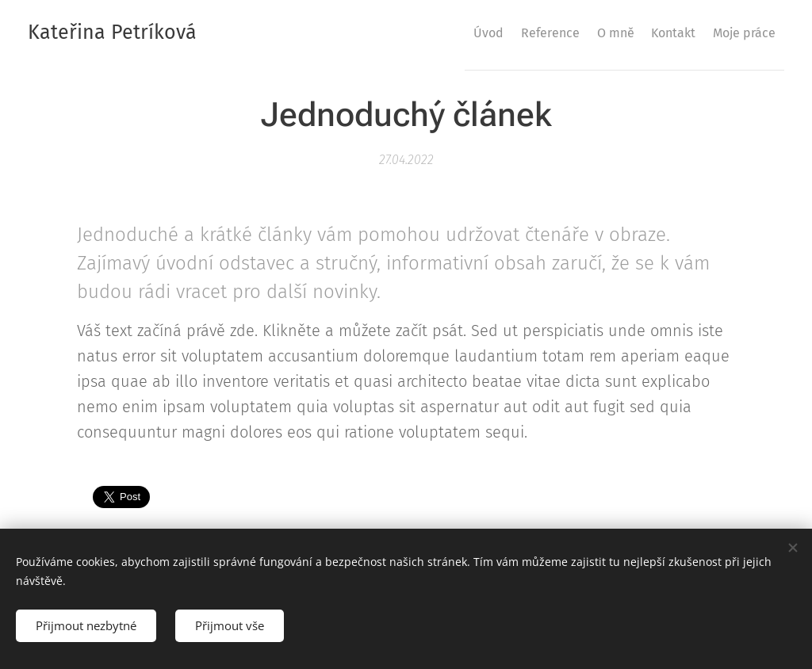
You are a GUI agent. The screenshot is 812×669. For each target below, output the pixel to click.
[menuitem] (438, 32)
